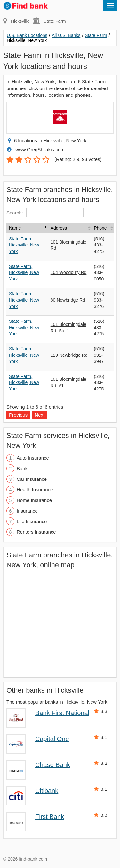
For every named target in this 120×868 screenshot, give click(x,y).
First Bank (50, 817)
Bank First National (62, 713)
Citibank (47, 791)
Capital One (52, 739)
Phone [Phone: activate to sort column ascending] (100, 228)
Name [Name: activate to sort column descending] (15, 228)
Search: (45, 213)
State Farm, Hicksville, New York (24, 245)
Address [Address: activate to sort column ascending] (59, 228)
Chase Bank (53, 765)
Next (40, 415)
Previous (18, 415)
